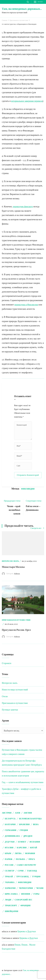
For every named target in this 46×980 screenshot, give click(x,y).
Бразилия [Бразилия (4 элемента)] (24, 824)
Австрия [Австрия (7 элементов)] (7, 813)
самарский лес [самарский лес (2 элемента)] (23, 900)
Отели (5, 696)
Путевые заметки (10, 710)
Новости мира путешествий (15, 690)
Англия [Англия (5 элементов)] (28, 813)
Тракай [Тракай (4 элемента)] (9, 877)
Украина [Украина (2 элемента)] (10, 882)
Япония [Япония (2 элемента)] (26, 894)
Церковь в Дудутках (27, 931)
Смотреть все (37, 528)
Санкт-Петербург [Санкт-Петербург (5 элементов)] (26, 865)
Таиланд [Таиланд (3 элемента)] (32, 871)
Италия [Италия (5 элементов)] (9, 848)
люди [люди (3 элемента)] (8, 900)
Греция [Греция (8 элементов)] (24, 830)
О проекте (7, 663)
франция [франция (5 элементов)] (25, 906)
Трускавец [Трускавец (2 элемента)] (22, 877)
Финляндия (28, 489)
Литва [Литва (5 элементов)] (18, 853)
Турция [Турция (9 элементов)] (36, 877)
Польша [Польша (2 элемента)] (20, 859)
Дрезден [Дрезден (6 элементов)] (28, 836)
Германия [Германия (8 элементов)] (10, 830)
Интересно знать (10, 561)
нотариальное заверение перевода (27, 101)
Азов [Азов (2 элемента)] (17, 813)
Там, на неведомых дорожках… (22, 9)
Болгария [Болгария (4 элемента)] (10, 824)
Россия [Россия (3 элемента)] (9, 865)
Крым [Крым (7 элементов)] (8, 853)
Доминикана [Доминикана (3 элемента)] (12, 836)
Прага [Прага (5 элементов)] (32, 859)
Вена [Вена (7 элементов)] (36, 824)
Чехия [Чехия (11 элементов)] (40, 888)
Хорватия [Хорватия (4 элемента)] (10, 888)
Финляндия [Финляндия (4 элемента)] (25, 882)
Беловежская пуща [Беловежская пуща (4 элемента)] (30, 819)
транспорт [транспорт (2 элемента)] (11, 906)
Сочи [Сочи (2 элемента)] (21, 871)
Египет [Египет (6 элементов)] (22, 842)
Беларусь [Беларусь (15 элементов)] (10, 819)
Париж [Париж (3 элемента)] (9, 859)
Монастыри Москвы (13, 567)
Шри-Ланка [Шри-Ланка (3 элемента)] (11, 894)
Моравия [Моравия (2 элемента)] (30, 853)
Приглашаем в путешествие (16, 620)
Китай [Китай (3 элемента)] (33, 848)
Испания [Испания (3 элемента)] (35, 842)
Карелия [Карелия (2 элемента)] (22, 848)
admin (17, 574)
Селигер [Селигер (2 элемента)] (10, 871)
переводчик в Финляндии (26, 305)
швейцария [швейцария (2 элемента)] (11, 911)
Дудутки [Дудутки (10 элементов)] (10, 842)
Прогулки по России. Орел (16, 630)
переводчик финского (23, 207)
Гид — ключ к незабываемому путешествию (23, 782)
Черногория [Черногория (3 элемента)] (26, 888)
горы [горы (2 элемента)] (36, 894)
